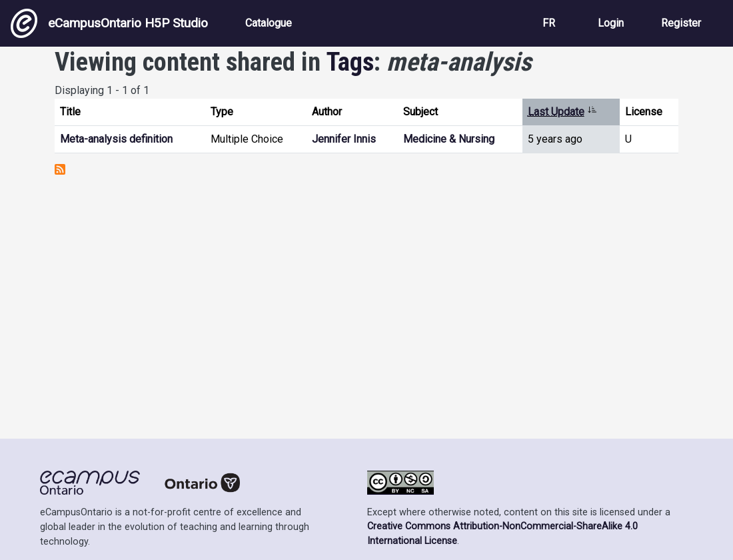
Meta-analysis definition (116, 139)
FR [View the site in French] (549, 23)
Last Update (562, 112)
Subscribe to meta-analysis (60, 169)
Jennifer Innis (344, 139)
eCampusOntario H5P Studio (109, 23)
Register (681, 23)
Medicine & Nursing (449, 139)
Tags (350, 62)
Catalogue (269, 23)
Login (611, 23)
